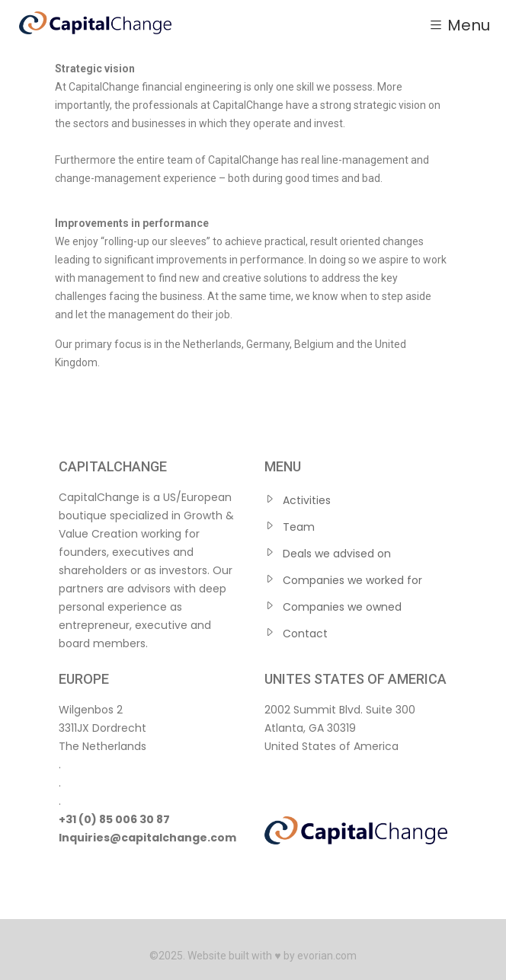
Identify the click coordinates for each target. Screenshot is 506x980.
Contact (305, 634)
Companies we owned (342, 607)
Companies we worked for (352, 580)
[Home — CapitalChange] (95, 23)
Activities (307, 500)
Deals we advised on (337, 554)
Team (299, 527)
